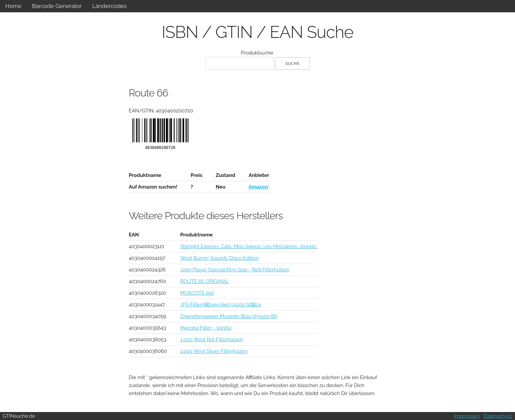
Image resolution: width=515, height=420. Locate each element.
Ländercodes (109, 6)
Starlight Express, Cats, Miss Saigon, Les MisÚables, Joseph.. (249, 246)
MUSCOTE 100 (197, 293)
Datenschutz (498, 416)
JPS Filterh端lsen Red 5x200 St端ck (221, 305)
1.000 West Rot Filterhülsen (212, 340)
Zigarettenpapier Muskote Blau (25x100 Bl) (229, 316)
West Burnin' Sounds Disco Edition (220, 258)
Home (13, 6)
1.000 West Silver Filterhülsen (214, 351)
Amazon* (259, 187)
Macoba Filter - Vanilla (206, 328)
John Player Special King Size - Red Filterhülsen (235, 270)
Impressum (467, 416)
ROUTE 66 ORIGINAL (204, 281)
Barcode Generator (57, 6)
